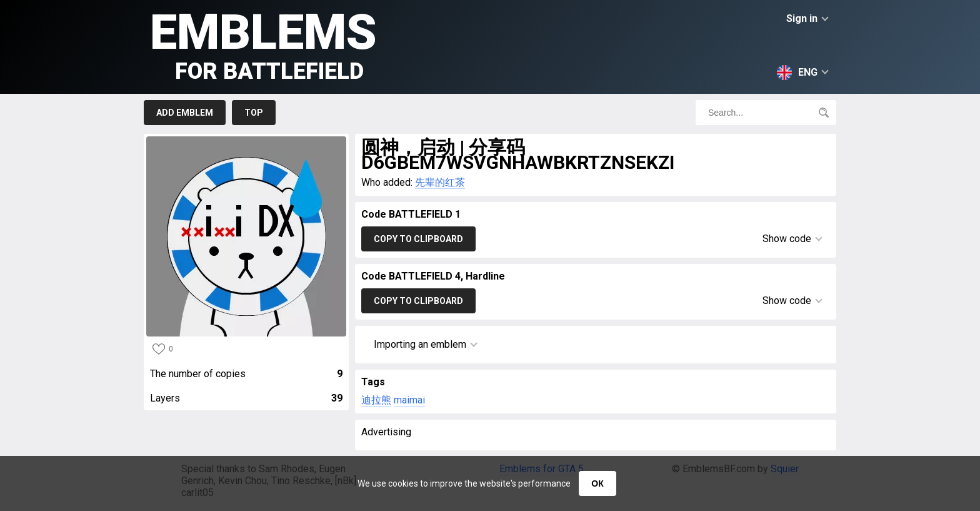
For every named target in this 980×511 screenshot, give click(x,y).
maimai (409, 400)
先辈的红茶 (440, 182)
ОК (597, 483)
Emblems (263, 44)
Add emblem (185, 113)
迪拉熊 (376, 400)
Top (254, 113)
